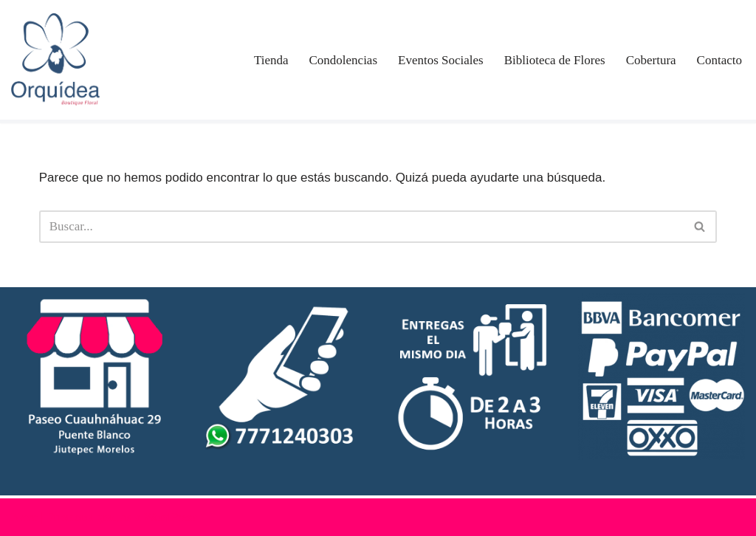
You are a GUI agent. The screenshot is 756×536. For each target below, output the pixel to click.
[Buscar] (362, 227)
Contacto (719, 60)
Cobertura (651, 60)
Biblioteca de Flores (555, 60)
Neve (24, 517)
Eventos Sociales (441, 60)
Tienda (271, 60)
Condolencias (343, 60)
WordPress (170, 517)
